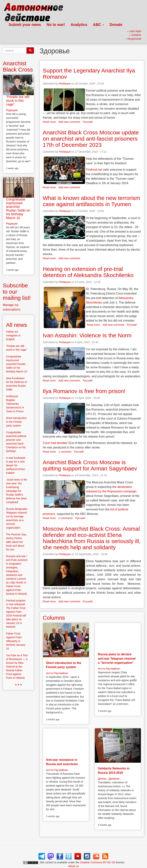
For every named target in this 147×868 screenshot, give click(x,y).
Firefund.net (94, 170)
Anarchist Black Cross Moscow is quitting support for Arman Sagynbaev (90, 465)
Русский (88, 122)
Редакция (65, 84)
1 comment (65, 452)
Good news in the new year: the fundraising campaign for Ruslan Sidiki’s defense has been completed (17, 491)
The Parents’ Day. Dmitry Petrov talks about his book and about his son (16, 542)
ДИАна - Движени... (110, 779)
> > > (18, 685)
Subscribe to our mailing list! (17, 292)
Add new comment (69, 122)
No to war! (56, 25)
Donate (116, 25)
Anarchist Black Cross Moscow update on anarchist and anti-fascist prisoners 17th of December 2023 (91, 139)
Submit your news (25, 25)
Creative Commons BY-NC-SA (98, 862)
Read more (49, 122)
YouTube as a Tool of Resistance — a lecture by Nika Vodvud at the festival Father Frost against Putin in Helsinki (17, 667)
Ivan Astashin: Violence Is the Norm (87, 335)
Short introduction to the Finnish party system (16, 422)
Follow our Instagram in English (13, 335)
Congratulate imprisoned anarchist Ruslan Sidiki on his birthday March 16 (18, 209)
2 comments (66, 518)
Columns (54, 618)
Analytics (79, 25)
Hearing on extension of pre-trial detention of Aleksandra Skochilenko (88, 272)
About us (73, 866)
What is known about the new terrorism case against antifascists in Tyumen (92, 201)
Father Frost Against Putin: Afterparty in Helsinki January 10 (16, 641)
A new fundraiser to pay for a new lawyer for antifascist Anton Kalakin (16, 465)
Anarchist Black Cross (18, 66)
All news (17, 325)
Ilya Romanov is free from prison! (84, 391)
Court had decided (55, 443)
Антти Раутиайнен (57, 673)
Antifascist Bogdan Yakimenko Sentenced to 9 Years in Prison (15, 404)
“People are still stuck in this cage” (18, 101)
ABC (98, 25)
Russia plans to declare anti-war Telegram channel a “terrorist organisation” (117, 659)
